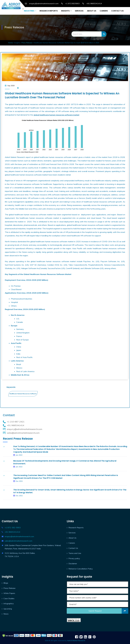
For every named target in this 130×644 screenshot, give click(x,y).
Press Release (27, 43)
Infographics (9, 604)
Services (72, 533)
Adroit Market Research (76, 641)
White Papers (9, 593)
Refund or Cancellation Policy (81, 569)
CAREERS (104, 11)
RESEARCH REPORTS (49, 11)
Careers (72, 543)
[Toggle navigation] (23, 9)
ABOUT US (92, 11)
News (6, 614)
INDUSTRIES (29, 11)
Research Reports (76, 528)
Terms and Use (75, 553)
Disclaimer (73, 563)
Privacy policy (74, 558)
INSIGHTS (65, 11)
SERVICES (79, 11)
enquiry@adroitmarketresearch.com (19, 536)
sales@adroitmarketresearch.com (18, 541)
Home (11, 43)
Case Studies (9, 598)
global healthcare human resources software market (56, 115)
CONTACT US (117, 11)
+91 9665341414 (94, 3)
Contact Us (73, 548)
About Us (72, 538)
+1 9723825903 (72, 3)
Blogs (6, 583)
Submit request (108, 611)
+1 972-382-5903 (13, 528)
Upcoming (8, 609)
